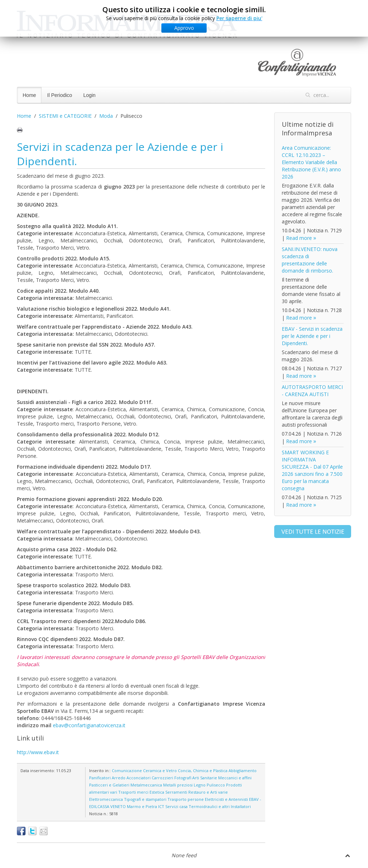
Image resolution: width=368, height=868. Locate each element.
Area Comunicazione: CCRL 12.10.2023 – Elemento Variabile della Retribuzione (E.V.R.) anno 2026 (311, 162)
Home (29, 95)
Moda (106, 116)
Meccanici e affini (235, 778)
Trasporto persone (186, 799)
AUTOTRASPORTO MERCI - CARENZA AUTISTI (312, 391)
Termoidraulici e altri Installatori (220, 806)
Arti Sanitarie (205, 778)
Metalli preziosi (178, 785)
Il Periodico (59, 95)
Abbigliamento (243, 770)
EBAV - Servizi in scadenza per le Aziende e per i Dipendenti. (312, 336)
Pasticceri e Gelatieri (109, 785)
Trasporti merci (133, 792)
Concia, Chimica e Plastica (203, 770)
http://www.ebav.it (38, 752)
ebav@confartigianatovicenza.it (89, 725)
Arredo (119, 778)
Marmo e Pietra (142, 806)
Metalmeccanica (146, 785)
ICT (161, 806)
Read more (299, 238)
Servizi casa (176, 806)
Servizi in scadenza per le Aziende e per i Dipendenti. (120, 154)
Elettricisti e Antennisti (226, 799)
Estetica (157, 792)
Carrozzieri (162, 778)
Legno (200, 785)
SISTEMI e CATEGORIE (65, 116)
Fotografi (183, 778)
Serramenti (176, 792)
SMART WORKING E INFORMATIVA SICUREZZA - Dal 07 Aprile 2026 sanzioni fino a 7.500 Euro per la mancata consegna (312, 470)
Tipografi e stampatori (145, 799)
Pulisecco (216, 785)
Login (89, 95)
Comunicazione (127, 770)
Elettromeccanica (106, 799)
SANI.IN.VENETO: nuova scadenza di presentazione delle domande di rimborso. (310, 260)
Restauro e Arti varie (208, 792)
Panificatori (100, 778)
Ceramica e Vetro (160, 770)
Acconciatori (139, 778)
